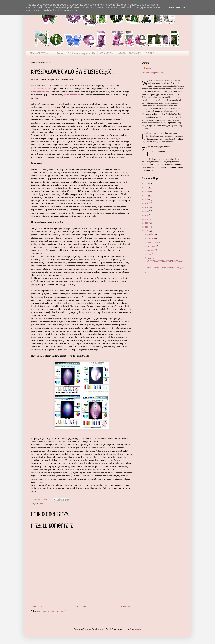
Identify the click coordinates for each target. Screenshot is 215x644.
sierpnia (151, 250)
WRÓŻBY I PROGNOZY (129, 53)
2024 (147, 191)
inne (41, 504)
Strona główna (82, 606)
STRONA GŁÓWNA (38, 53)
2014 (147, 231)
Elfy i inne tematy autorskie (81, 53)
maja (150, 272)
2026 (147, 184)
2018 (147, 215)
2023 (147, 196)
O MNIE (150, 53)
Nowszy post (37, 606)
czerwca (151, 258)
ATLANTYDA (106, 53)
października (153, 242)
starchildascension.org (41, 89)
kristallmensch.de (72, 95)
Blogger (138, 629)
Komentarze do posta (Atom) (54, 611)
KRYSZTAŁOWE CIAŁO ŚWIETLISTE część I (165, 268)
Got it (187, 8)
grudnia (151, 234)
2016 (147, 223)
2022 (147, 199)
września (152, 246)
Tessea (148, 68)
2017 (147, 219)
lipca (150, 254)
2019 (147, 211)
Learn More (174, 8)
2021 (147, 203)
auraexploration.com (40, 92)
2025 (147, 188)
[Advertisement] (159, 297)
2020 (147, 207)
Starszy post (126, 606)
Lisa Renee (58, 53)
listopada (151, 238)
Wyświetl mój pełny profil (153, 72)
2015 (147, 227)
